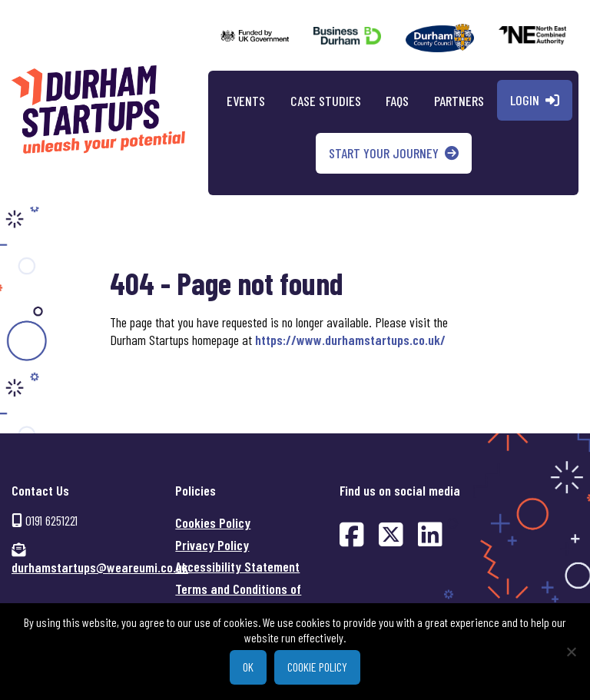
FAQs (397, 101)
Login (525, 100)
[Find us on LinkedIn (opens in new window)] (430, 534)
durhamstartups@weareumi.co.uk (100, 567)
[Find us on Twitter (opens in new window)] (391, 534)
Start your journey (384, 153)
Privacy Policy (212, 545)
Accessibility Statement (237, 566)
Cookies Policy (213, 523)
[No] (571, 652)
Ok (248, 667)
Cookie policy (317, 667)
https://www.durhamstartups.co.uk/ (350, 340)
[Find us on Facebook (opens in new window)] (352, 534)
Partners (459, 101)
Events (246, 101)
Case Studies (326, 101)
